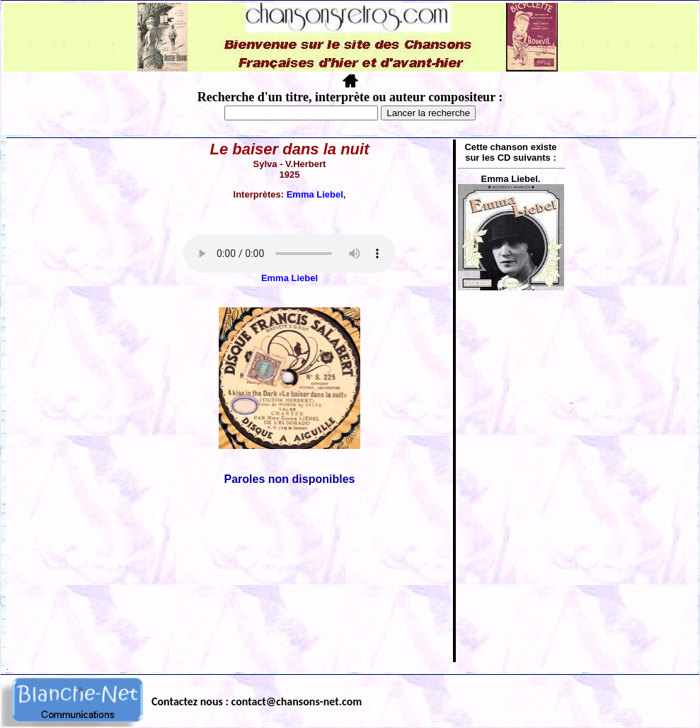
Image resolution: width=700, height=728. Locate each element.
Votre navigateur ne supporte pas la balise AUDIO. (289, 254)
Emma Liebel (315, 194)
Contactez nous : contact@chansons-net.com (257, 701)
